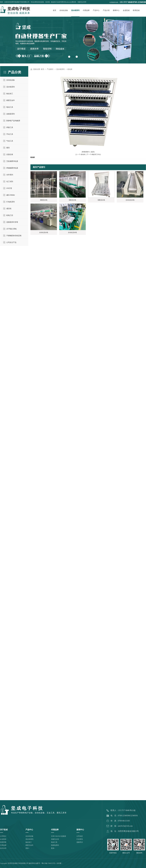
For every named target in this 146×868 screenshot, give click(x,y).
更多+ (28, 848)
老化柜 (70, 69)
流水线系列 (75, 10)
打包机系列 (11, 202)
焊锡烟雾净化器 (12, 168)
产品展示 (50, 69)
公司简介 (3, 836)
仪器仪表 (10, 154)
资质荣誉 (3, 842)
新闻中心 (116, 10)
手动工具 (10, 134)
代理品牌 (86, 10)
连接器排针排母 (12, 222)
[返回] (93, 152)
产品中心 (96, 10)
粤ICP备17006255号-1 (49, 863)
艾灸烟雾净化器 (12, 161)
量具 (8, 148)
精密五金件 (11, 100)
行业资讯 (80, 839)
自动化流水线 (130, 200)
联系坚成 (136, 10)
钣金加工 (10, 94)
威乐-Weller (11, 195)
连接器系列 (11, 114)
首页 (55, 10)
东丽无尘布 (55, 839)
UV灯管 (9, 188)
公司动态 (80, 836)
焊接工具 (10, 127)
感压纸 (9, 209)
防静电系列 (55, 845)
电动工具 (10, 107)
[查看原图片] (86, 152)
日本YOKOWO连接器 (59, 836)
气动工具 (10, 141)
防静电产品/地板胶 (13, 121)
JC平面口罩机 (12, 229)
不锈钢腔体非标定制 (14, 236)
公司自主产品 (11, 242)
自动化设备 (64, 10)
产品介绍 (106, 10)
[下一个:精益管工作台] (94, 154)
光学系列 (10, 175)
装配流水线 (44, 200)
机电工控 (10, 215)
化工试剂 (10, 181)
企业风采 (3, 839)
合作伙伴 (3, 848)
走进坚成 (126, 10)
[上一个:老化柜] (81, 154)
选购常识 (80, 842)
